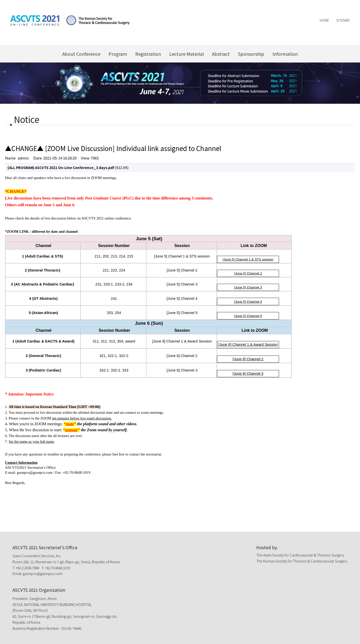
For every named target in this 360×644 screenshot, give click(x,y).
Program (118, 54)
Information (285, 54)
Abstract (221, 54)
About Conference (81, 54)
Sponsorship (251, 54)
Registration (148, 54)
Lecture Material (186, 54)
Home (324, 20)
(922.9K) (68, 167)
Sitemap (343, 20)
